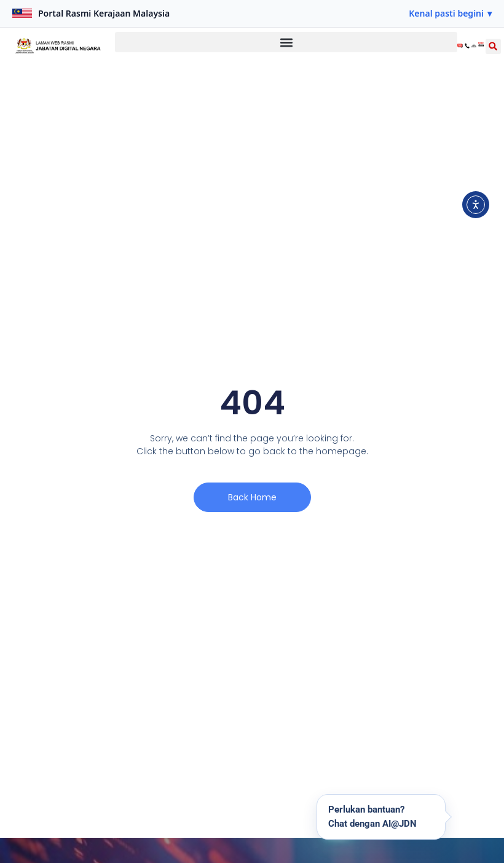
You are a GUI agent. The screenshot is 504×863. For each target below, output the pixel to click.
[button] (450, 14)
